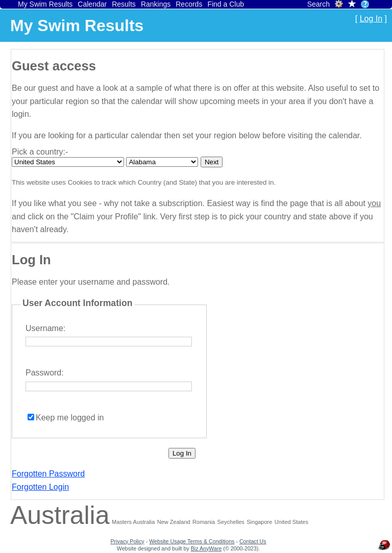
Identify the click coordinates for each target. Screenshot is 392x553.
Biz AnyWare (206, 548)
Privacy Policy (127, 541)
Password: (45, 373)
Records (189, 4)
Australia (60, 515)
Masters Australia (133, 522)
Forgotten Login (40, 487)
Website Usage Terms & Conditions (192, 541)
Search (318, 4)
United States (291, 522)
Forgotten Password (48, 474)
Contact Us (253, 541)
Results (124, 4)
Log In (371, 19)
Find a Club (226, 4)
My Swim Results (45, 4)
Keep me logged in (70, 418)
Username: (45, 328)
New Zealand (174, 522)
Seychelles (231, 522)
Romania (204, 522)
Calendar (92, 4)
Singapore (259, 522)
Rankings (156, 4)
